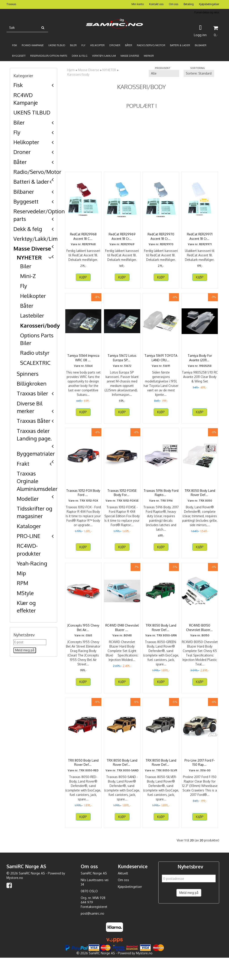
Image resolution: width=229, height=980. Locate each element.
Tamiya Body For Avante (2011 (200, 362)
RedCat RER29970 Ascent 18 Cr (161, 236)
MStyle (25, 593)
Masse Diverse (32, 248)
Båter (20, 162)
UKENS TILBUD (32, 112)
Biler (19, 122)
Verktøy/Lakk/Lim (35, 239)
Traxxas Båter (34, 421)
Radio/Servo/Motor (37, 172)
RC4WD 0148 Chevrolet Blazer (122, 641)
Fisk (18, 85)
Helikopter (26, 142)
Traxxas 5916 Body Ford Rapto (161, 502)
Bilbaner (24, 192)
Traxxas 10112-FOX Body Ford (83, 502)
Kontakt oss (156, 4)
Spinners (28, 374)
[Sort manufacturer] (164, 73)
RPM (22, 583)
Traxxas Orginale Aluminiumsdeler (37, 481)
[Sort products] (199, 73)
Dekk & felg (28, 229)
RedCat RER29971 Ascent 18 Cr (200, 236)
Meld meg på (189, 915)
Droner (22, 152)
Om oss (174, 4)
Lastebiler (32, 315)
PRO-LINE (29, 536)
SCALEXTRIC (35, 363)
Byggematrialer (36, 454)
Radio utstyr (35, 353)
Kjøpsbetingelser (209, 4)
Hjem (71, 70)
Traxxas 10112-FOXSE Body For (122, 502)
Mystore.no (15, 900)
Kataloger (29, 526)
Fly (17, 132)
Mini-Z (28, 276)
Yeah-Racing (32, 563)
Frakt (23, 464)
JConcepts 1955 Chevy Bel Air (83, 641)
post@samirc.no (92, 936)
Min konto (138, 4)
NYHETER (29, 257)
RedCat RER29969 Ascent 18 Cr (122, 236)
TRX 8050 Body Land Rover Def (200, 502)
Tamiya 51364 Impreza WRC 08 (83, 362)
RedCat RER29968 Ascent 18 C (83, 236)
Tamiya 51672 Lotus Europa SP (122, 362)
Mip (21, 573)
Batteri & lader (31, 182)
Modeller (28, 499)
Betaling (189, 4)
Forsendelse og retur (207, 12)
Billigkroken (32, 383)
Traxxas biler (32, 393)
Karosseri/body (40, 325)
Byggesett (26, 201)
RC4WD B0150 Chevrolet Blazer (200, 641)
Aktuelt (123, 896)
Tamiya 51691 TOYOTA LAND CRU (161, 362)
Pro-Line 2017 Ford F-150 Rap (200, 780)
